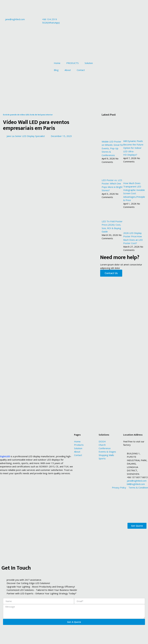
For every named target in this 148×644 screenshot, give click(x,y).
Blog (56, 70)
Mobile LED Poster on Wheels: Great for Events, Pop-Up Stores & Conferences (112, 148)
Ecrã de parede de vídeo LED (16, 115)
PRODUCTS (72, 63)
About (68, 70)
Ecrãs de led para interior (41, 115)
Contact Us (111, 273)
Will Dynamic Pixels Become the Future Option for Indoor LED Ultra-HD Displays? (133, 148)
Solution (89, 63)
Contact (81, 70)
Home (57, 63)
